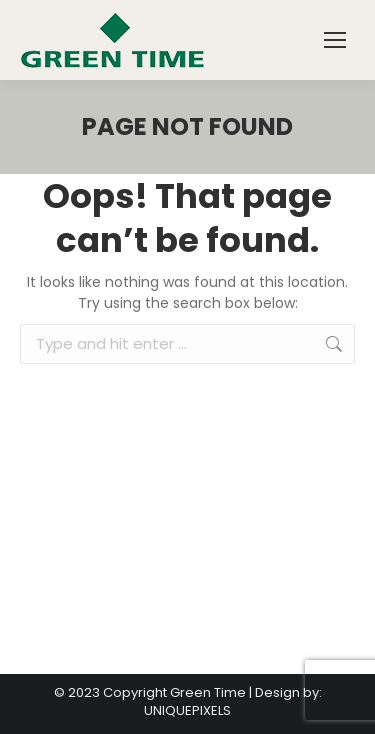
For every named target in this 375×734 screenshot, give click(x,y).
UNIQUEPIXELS (187, 710)
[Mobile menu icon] (335, 40)
